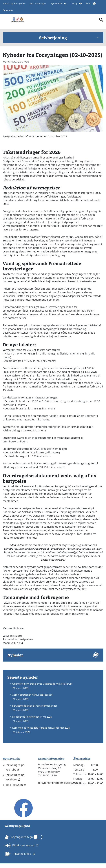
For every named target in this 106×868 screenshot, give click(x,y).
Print (89, 3)
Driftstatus (8, 10)
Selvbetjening (69, 38)
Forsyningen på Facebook (15, 777)
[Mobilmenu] (6, 19)
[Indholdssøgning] (101, 20)
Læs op (74, 3)
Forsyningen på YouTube (15, 767)
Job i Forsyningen (38, 3)
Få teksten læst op (20, 845)
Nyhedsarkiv (57, 3)
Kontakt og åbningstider (14, 3)
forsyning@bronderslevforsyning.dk (60, 783)
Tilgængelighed (19, 854)
